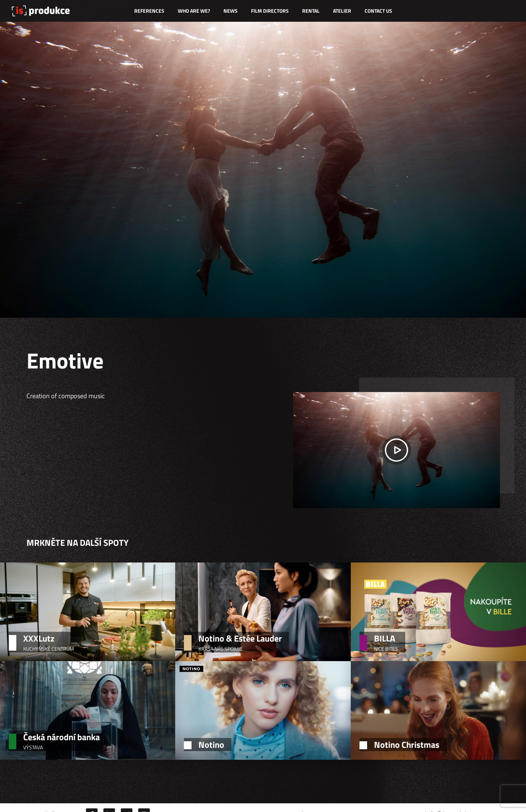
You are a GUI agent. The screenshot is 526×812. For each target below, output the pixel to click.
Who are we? (194, 11)
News (231, 11)
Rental (311, 11)
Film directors (270, 11)
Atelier (342, 11)
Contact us (378, 11)
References (149, 11)
